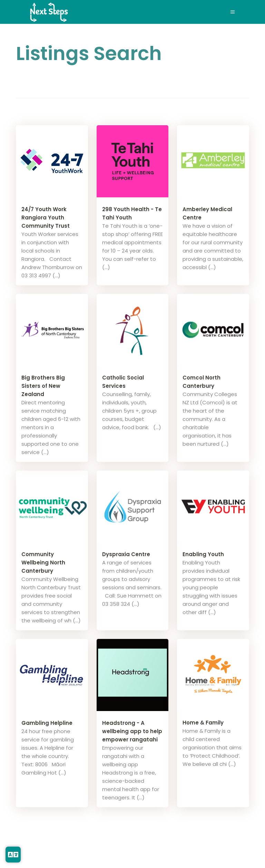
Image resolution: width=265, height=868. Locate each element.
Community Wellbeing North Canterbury (43, 563)
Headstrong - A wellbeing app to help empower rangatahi (132, 731)
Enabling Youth (203, 554)
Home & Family (203, 723)
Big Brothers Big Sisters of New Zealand (43, 386)
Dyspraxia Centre (126, 554)
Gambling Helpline (47, 723)
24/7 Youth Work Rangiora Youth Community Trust (46, 218)
